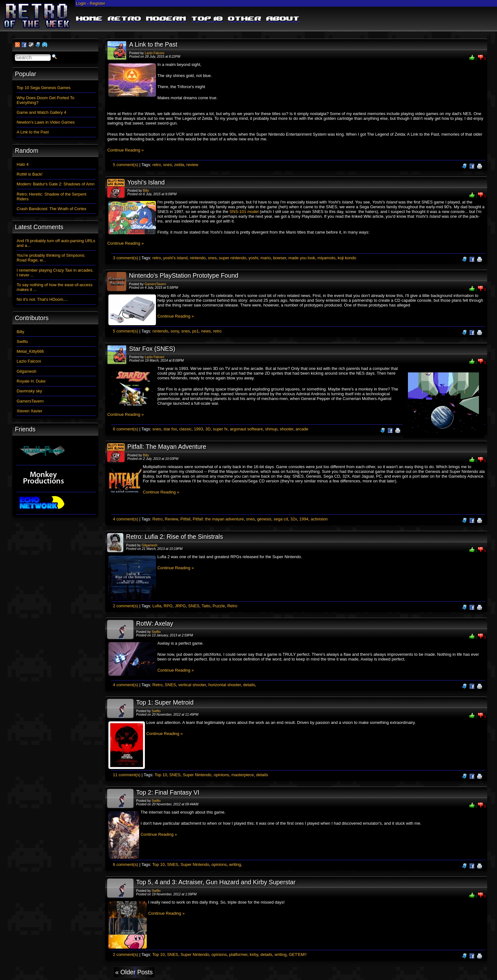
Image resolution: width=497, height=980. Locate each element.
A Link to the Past (153, 44)
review (192, 165)
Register (97, 3)
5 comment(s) (125, 165)
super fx (220, 429)
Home (89, 19)
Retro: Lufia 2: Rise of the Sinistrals (175, 537)
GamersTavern (155, 284)
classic (185, 429)
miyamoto (326, 258)
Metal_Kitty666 (30, 351)
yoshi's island (175, 258)
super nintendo (233, 258)
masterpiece (243, 775)
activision (319, 519)
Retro (124, 19)
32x (294, 519)
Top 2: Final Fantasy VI (168, 792)
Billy (146, 191)
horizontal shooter (225, 685)
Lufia (157, 606)
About (283, 19)
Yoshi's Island (146, 182)
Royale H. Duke (31, 381)
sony (175, 331)
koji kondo (347, 258)
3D (208, 429)
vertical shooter (192, 685)
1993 (199, 429)
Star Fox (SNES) (152, 349)
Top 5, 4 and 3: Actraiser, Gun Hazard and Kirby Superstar (216, 882)
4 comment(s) (125, 519)
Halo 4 (23, 164)
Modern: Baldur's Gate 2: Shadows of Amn (56, 184)
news (206, 331)
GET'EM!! (298, 954)
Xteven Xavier (30, 411)
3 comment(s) (125, 258)
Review (171, 519)
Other (245, 19)
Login (81, 3)
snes (168, 165)
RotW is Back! (30, 174)
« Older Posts (134, 972)
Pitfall (185, 519)
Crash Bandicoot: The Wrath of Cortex (52, 209)
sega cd (281, 519)
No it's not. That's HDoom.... (42, 299)
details (249, 685)
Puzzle (219, 606)
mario (266, 258)
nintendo (198, 258)
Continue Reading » (125, 150)
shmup (271, 429)
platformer (238, 954)
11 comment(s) (127, 775)
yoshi (253, 258)
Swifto (156, 632)
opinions (221, 775)
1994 (304, 519)
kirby (254, 954)
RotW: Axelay (155, 623)
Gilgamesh (150, 545)
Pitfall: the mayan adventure (218, 519)
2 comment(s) (125, 606)
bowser (279, 258)
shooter (287, 429)
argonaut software (246, 429)
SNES (194, 606)
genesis (264, 519)
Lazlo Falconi (155, 53)
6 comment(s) (125, 429)
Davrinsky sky (29, 391)
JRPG (181, 606)
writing (235, 864)
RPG (168, 606)
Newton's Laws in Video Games (46, 122)
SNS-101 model (244, 212)
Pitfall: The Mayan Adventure (167, 447)
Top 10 (207, 19)
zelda (179, 165)
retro (157, 165)
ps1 (195, 331)
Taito (206, 606)
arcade (302, 429)
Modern (166, 19)
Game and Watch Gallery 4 (42, 112)
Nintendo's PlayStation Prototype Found (184, 275)
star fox (170, 429)
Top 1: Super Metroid (165, 702)
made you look (302, 258)
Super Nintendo (197, 775)
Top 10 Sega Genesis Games (44, 88)
